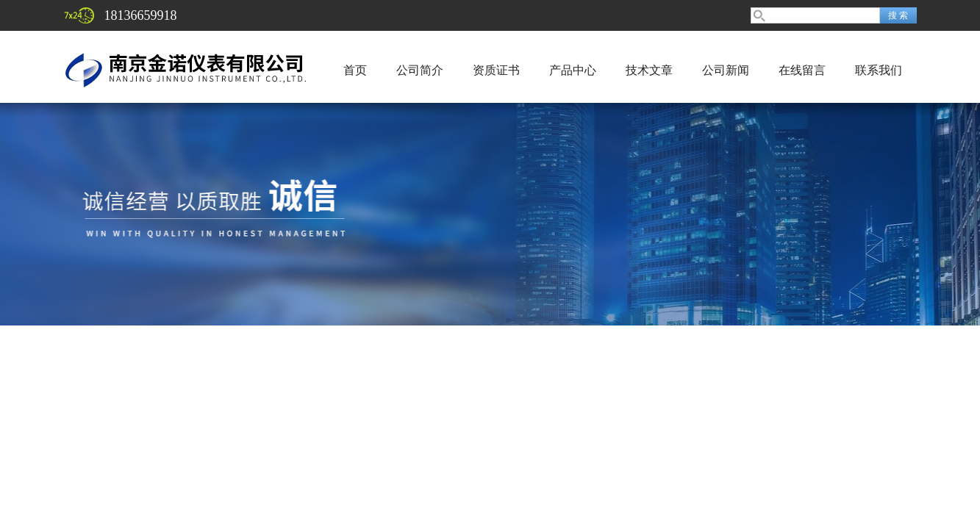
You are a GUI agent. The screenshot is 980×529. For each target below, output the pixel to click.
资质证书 (496, 70)
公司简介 (420, 70)
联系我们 (879, 70)
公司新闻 (726, 70)
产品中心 (573, 70)
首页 (355, 70)
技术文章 (649, 70)
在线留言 (802, 70)
